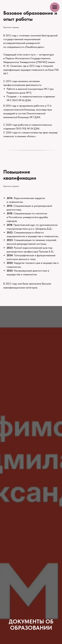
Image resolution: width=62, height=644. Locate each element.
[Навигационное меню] (55, 7)
